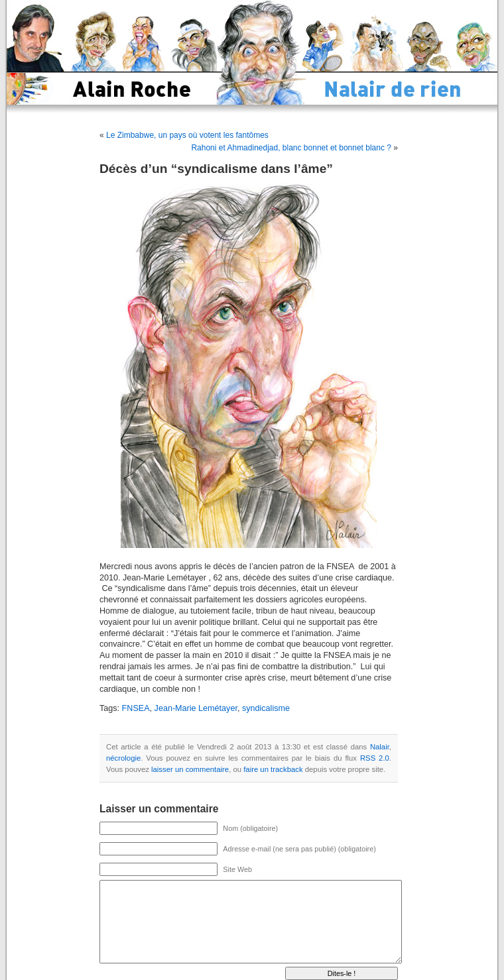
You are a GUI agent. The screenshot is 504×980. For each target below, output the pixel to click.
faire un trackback (273, 769)
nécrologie (123, 758)
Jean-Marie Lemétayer (196, 708)
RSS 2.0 (375, 758)
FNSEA (136, 708)
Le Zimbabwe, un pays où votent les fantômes (187, 135)
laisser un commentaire (190, 769)
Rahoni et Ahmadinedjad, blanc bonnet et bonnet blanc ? (291, 148)
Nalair (380, 747)
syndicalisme (266, 708)
